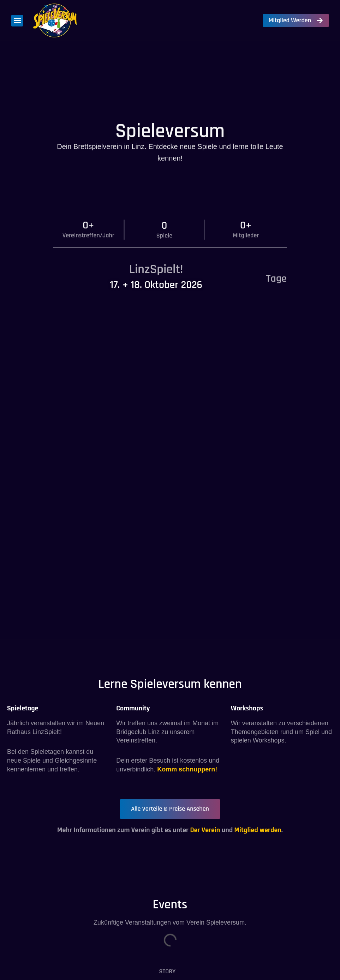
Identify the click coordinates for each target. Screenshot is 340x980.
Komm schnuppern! (187, 769)
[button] (17, 21)
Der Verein (205, 830)
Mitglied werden (258, 830)
